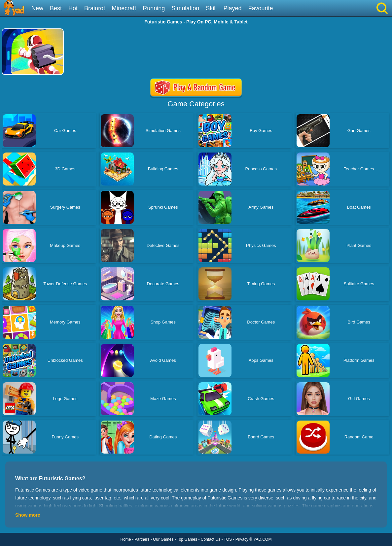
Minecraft (124, 8)
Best (56, 8)
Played (232, 8)
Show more (28, 515)
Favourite (260, 8)
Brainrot (95, 8)
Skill (211, 8)
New (37, 8)
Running (154, 8)
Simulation (185, 8)
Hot (73, 8)
